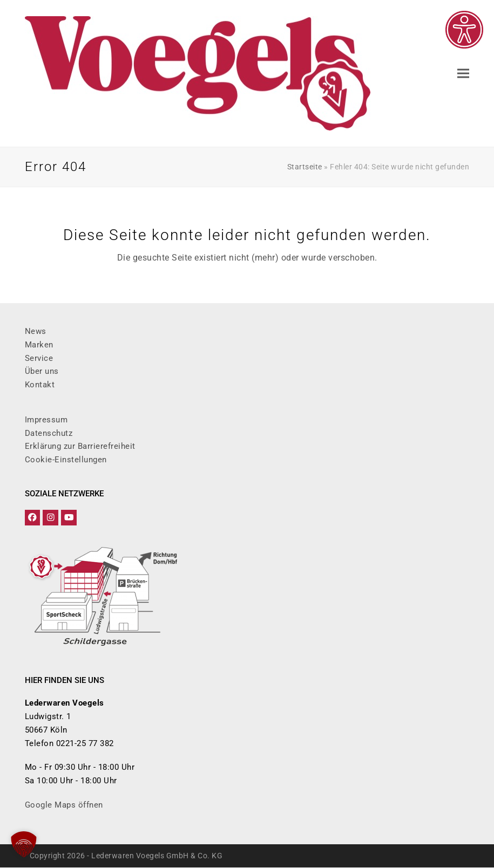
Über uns (42, 371)
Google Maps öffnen (64, 805)
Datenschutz (49, 433)
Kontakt (40, 385)
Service (39, 358)
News (36, 331)
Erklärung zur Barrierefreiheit (80, 446)
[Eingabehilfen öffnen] (464, 30)
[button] (463, 74)
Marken (39, 345)
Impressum (46, 420)
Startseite (305, 167)
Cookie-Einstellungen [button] (66, 460)
